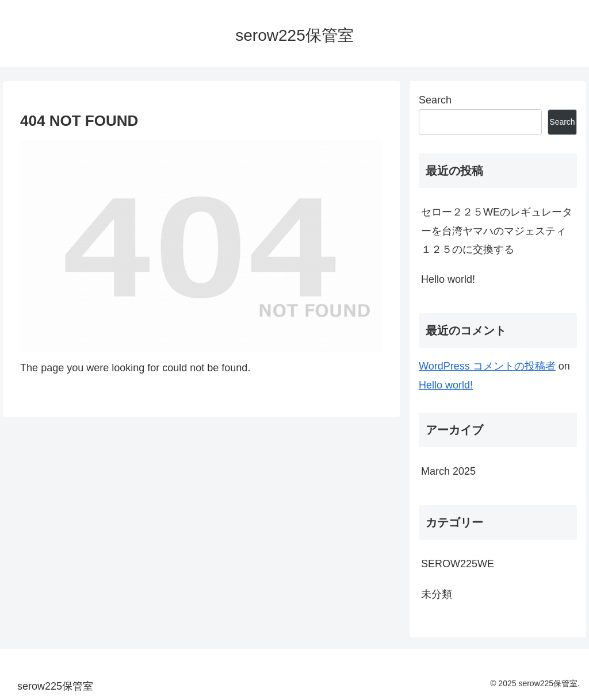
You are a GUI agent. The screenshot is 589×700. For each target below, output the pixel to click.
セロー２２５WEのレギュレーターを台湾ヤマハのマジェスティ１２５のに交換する (497, 231)
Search (435, 100)
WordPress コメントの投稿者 (487, 366)
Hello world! (448, 279)
